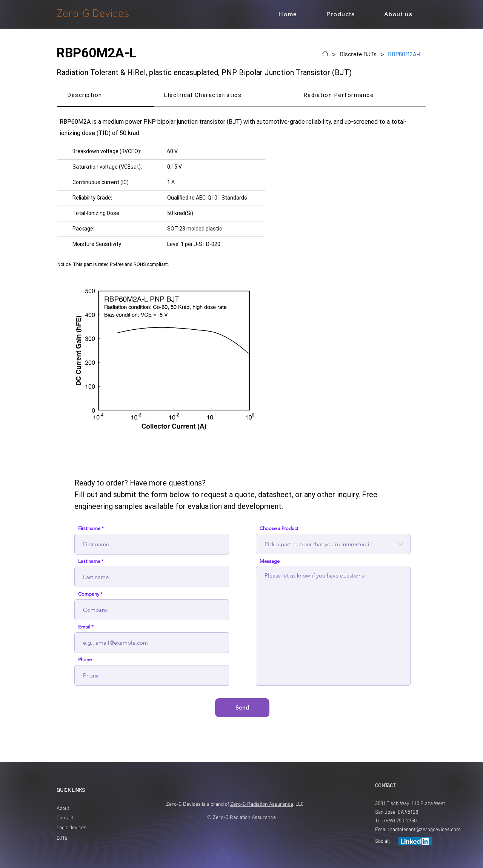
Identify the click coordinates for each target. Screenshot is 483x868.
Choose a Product (279, 528)
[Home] (325, 54)
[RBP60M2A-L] (405, 54)
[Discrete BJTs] (358, 54)
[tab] (106, 96)
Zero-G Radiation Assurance (262, 804)
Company (89, 594)
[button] (341, 15)
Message (270, 561)
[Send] (242, 708)
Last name (89, 561)
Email (84, 627)
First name (89, 528)
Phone (85, 660)
